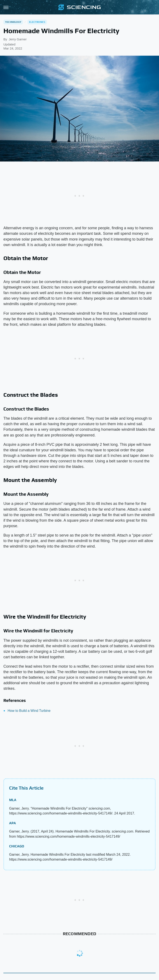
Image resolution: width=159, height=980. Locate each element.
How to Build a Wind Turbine (29, 711)
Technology (13, 22)
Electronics (37, 22)
